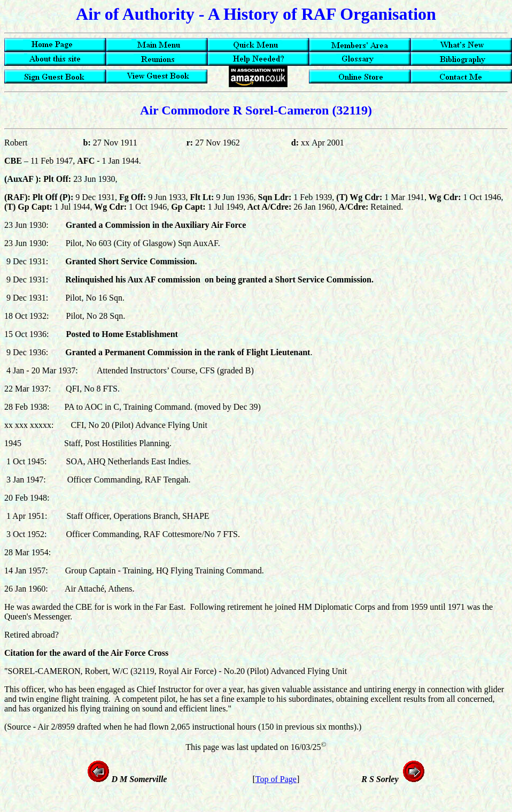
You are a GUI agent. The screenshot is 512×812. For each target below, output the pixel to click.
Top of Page (276, 779)
